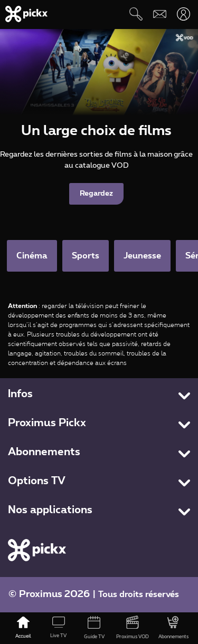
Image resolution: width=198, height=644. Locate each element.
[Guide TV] (94, 628)
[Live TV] (58, 628)
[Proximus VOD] (133, 628)
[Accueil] (23, 628)
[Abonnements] (173, 628)
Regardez (96, 194)
